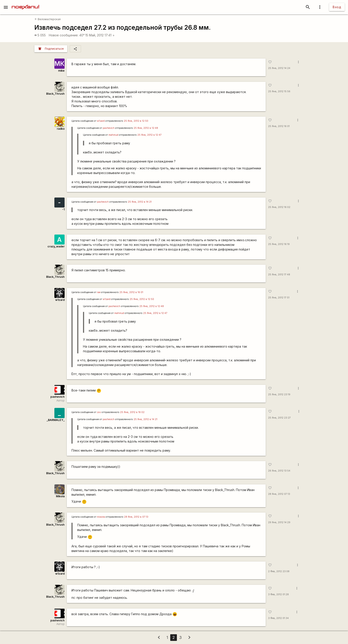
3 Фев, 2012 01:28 (278, 594)
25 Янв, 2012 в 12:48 (146, 128)
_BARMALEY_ (56, 420)
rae (99, 292)
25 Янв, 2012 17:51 (279, 298)
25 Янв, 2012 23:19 (279, 394)
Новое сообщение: (64, 35)
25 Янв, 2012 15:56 (279, 91)
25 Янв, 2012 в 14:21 (140, 202)
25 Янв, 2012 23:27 (279, 418)
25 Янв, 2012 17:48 (279, 275)
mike (61, 71)
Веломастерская (48, 19)
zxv (99, 412)
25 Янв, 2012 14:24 (279, 68)
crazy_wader (56, 246)
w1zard (101, 121)
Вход (337, 7)
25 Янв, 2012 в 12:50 (136, 121)
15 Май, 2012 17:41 (100, 35)
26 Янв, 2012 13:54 (279, 471)
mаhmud (113, 135)
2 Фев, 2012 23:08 (279, 571)
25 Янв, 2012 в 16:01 (131, 292)
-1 (63, 209)
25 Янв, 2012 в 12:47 (149, 135)
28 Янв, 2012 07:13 (279, 494)
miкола (101, 517)
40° (82, 35)
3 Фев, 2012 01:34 (278, 618)
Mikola (60, 496)
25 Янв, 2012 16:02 (279, 207)
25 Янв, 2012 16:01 (279, 126)
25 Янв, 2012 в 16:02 (132, 412)
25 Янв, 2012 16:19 (279, 244)
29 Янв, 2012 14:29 (279, 522)
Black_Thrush (55, 94)
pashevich (109, 128)
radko (61, 129)
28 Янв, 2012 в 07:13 (136, 517)
